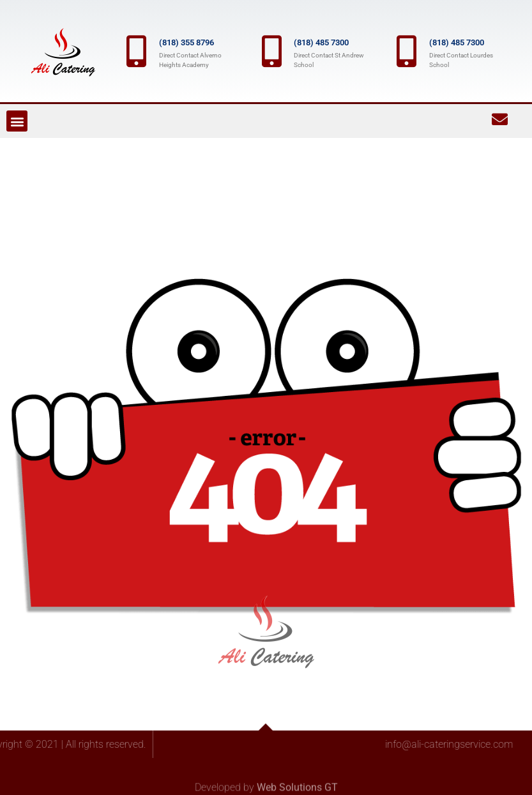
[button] (17, 121)
